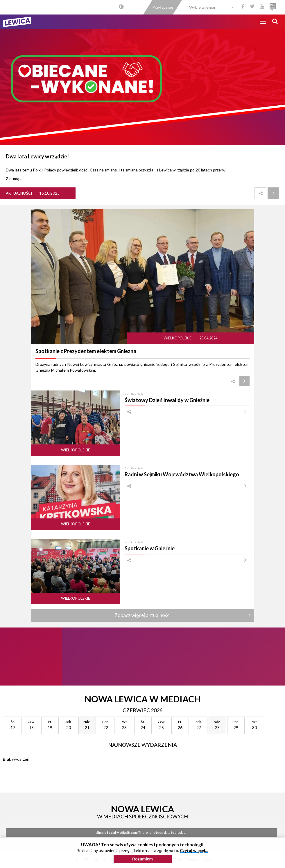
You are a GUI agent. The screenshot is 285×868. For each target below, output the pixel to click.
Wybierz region (203, 7)
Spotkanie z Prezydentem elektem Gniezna (86, 351)
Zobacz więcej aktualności (142, 615)
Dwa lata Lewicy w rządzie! (37, 156)
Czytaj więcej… (194, 850)
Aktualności (19, 193)
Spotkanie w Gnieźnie (150, 548)
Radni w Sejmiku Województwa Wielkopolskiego (182, 474)
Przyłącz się (163, 7)
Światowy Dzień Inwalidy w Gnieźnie (167, 400)
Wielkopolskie (178, 338)
